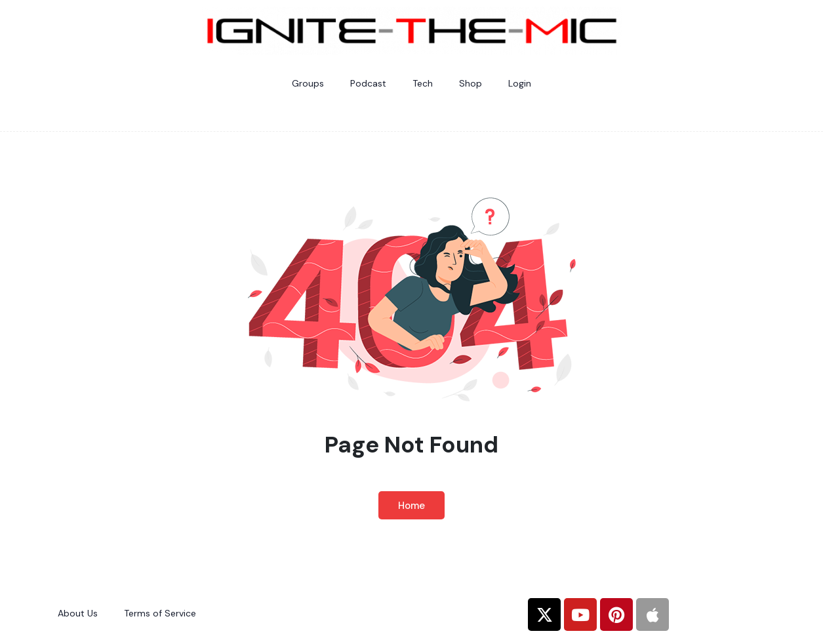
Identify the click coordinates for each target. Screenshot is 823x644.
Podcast (368, 83)
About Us (78, 613)
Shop (471, 83)
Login (520, 83)
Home (411, 506)
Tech (423, 83)
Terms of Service (160, 613)
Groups (308, 83)
